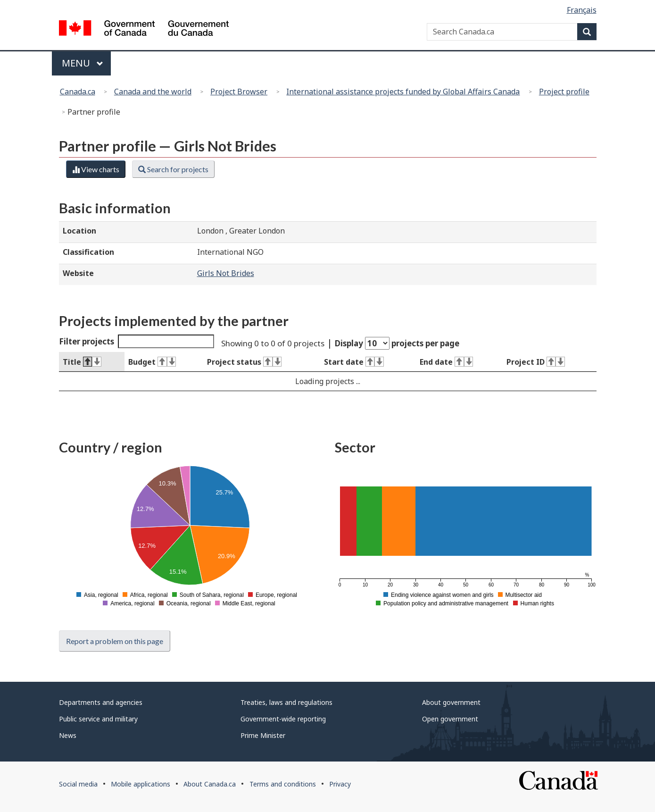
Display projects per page (397, 343)
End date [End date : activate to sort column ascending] (446, 362)
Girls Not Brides (226, 273)
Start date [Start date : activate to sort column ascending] (354, 362)
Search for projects (173, 169)
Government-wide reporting (283, 719)
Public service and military (98, 719)
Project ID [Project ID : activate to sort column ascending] (536, 362)
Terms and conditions (283, 784)
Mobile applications (141, 784)
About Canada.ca (210, 784)
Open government (450, 719)
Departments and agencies (101, 702)
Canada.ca (78, 92)
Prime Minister (263, 735)
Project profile (564, 92)
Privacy (340, 784)
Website (78, 273)
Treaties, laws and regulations (286, 702)
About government (451, 702)
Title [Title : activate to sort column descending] (82, 362)
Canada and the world (153, 92)
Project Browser (239, 92)
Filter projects (137, 341)
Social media (78, 784)
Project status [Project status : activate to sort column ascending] (244, 362)
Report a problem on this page (115, 641)
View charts (96, 169)
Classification (88, 252)
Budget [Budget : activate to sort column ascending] (152, 362)
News (68, 735)
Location (79, 231)
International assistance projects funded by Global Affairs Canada (403, 92)
